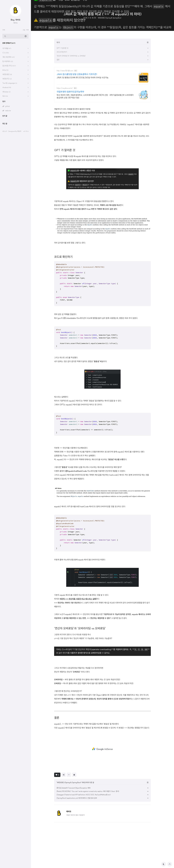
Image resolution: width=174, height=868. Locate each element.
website (8, 111)
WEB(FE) (7, 79)
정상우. (19, 131)
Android (7, 87)
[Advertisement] (102, 122)
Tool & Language (10, 83)
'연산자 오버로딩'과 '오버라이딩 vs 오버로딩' (80, 662)
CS (6, 53)
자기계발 (7, 48)
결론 (57, 751)
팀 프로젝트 (8, 61)
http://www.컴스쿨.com (65, 71)
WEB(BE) (7, 74)
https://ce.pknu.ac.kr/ (65, 88)
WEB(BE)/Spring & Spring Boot (110, 18)
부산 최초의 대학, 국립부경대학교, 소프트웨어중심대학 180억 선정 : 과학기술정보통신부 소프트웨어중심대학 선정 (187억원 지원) (95, 96)
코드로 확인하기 (63, 290)
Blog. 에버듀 (16, 20)
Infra (5, 70)
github (7, 106)
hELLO (5, 131)
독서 (5, 96)
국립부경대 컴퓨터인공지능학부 (70, 92)
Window (6, 92)
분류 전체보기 (9, 43)
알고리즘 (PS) (9, 66)
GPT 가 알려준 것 (65, 184)
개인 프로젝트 (9, 57)
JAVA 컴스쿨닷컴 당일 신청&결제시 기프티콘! (77, 74)
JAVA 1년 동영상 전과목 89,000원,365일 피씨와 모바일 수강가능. (83, 78)
